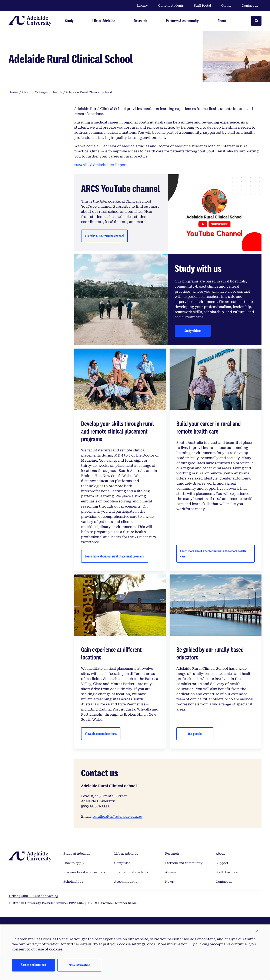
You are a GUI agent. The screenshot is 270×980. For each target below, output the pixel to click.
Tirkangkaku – (33, 896)
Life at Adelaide (126, 854)
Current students (171, 6)
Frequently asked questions (84, 872)
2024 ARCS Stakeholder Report (101, 165)
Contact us (250, 6)
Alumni (171, 872)
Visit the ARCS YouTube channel (104, 236)
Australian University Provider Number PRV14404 (46, 903)
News (169, 882)
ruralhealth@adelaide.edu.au (117, 816)
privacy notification (43, 944)
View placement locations (101, 734)
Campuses (122, 863)
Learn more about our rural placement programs (115, 556)
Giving (226, 6)
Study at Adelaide (77, 854)
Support (222, 863)
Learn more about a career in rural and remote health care (213, 554)
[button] (257, 932)
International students (131, 872)
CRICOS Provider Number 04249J (113, 903)
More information (79, 965)
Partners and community (184, 863)
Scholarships (73, 882)
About (220, 854)
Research (172, 854)
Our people (195, 734)
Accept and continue (33, 965)
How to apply (74, 863)
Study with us (193, 331)
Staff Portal (202, 6)
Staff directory (227, 872)
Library (142, 6)
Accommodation (127, 882)
